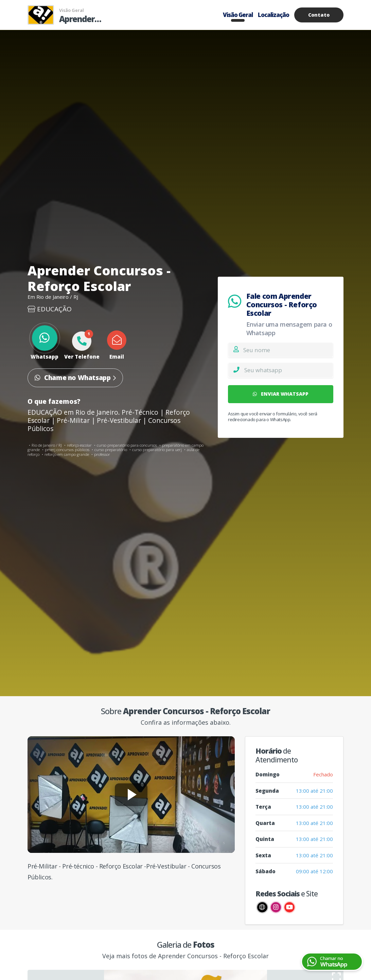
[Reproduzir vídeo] (131, 795)
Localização (273, 15)
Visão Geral (238, 15)
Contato (319, 15)
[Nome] (288, 350)
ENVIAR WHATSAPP (281, 394)
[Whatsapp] (289, 370)
